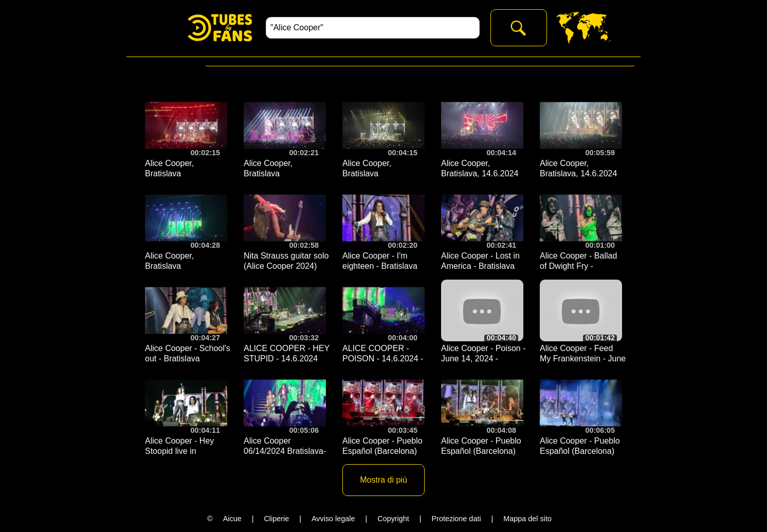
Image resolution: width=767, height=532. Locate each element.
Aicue (232, 519)
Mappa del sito (527, 519)
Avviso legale (333, 519)
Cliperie (276, 519)
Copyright (393, 519)
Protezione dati (456, 519)
